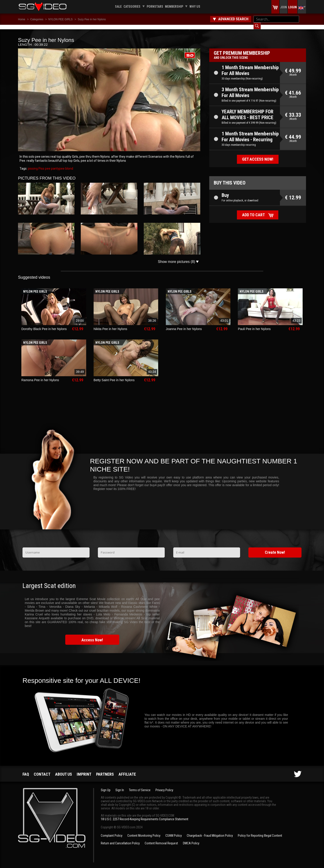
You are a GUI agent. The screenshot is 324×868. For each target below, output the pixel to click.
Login (292, 7)
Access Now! (92, 635)
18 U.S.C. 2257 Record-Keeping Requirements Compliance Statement (145, 815)
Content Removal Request (161, 839)
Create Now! (275, 548)
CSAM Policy (174, 831)
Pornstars (155, 7)
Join (283, 7)
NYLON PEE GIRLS (61, 19)
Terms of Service (140, 786)
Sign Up (106, 786)
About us (64, 770)
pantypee (57, 164)
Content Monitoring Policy (144, 831)
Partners (105, 770)
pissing (33, 164)
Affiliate (127, 770)
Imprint (84, 770)
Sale (118, 7)
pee (47, 164)
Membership (174, 7)
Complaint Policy (112, 831)
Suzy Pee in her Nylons (92, 19)
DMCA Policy (191, 839)
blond (69, 164)
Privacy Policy (164, 786)
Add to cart (253, 210)
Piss (41, 164)
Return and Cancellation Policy (120, 839)
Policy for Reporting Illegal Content (260, 831)
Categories (132, 7)
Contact (42, 770)
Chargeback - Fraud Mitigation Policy (210, 831)
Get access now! (258, 155)
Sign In (120, 786)
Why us (195, 7)
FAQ (26, 770)
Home (22, 19)
